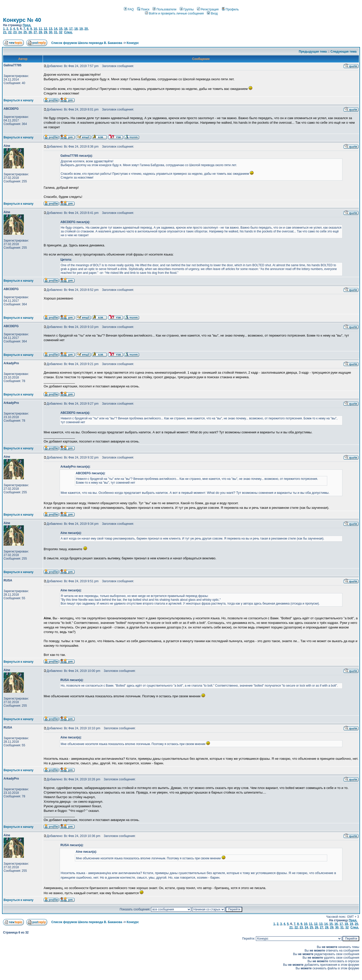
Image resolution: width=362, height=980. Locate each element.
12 (45, 29)
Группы (187, 9)
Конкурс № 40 (22, 20)
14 (55, 29)
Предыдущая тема (313, 52)
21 (5, 32)
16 (66, 29)
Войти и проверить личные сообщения (174, 13)
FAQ (129, 9)
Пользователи (164, 9)
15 (61, 29)
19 (81, 29)
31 (55, 32)
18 (76, 29)
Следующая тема (344, 52)
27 (35, 32)
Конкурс (133, 43)
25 (25, 32)
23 (15, 32)
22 (10, 32)
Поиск (143, 9)
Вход (212, 13)
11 (40, 29)
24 (20, 32)
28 (40, 32)
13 (50, 29)
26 (30, 32)
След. (68, 32)
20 (86, 29)
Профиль (230, 9)
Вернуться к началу (19, 100)
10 (35, 29)
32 (61, 32)
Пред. (27, 25)
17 (71, 29)
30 (50, 32)
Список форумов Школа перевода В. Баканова (87, 43)
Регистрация (208, 9)
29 (45, 32)
